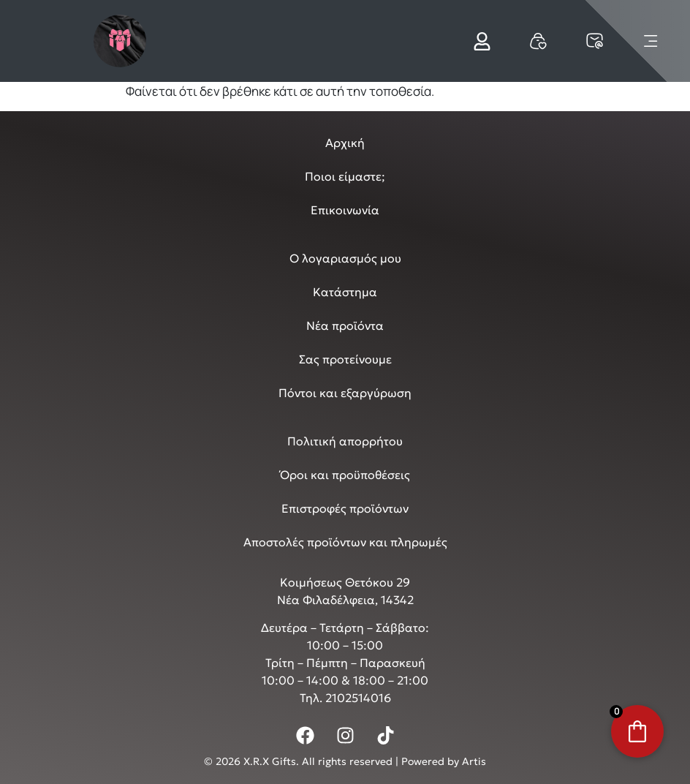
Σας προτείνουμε (345, 359)
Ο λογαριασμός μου (345, 258)
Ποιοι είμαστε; (345, 176)
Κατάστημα (345, 292)
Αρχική (345, 143)
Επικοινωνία (345, 210)
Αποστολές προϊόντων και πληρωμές (345, 542)
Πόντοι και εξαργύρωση (345, 393)
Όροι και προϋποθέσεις (345, 475)
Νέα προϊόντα (345, 325)
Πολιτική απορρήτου (345, 441)
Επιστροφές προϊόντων (345, 508)
